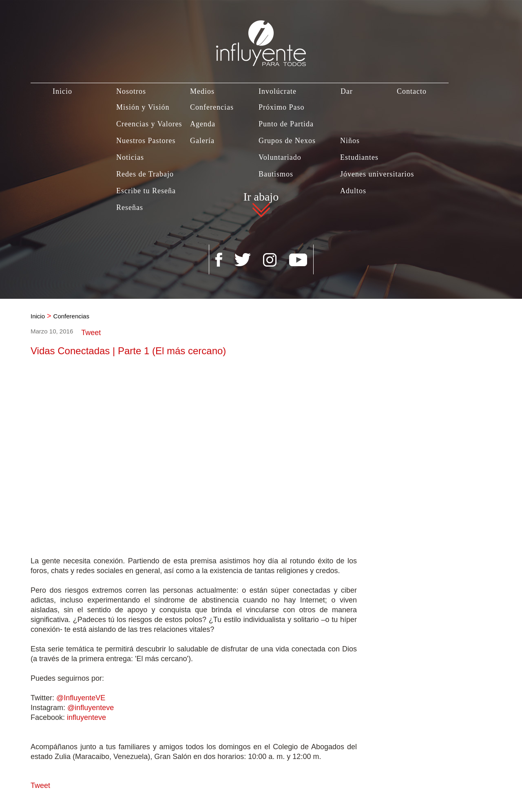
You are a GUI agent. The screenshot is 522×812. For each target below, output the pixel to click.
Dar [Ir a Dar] (347, 91)
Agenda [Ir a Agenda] (203, 124)
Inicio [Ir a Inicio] (62, 91)
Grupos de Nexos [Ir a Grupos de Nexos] (287, 141)
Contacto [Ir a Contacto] (412, 91)
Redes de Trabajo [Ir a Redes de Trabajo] (145, 174)
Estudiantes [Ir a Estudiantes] (359, 157)
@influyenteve (91, 708)
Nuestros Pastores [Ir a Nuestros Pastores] (146, 141)
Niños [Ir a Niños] (350, 141)
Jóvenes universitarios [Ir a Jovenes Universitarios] (377, 174)
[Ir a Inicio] (261, 33)
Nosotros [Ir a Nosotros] (131, 91)
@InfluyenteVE (81, 698)
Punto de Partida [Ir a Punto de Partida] (286, 124)
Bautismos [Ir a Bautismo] (276, 174)
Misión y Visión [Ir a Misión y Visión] (143, 107)
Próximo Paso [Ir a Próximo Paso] (282, 107)
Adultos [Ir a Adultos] (353, 191)
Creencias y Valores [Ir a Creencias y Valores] (149, 124)
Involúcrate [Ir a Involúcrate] (278, 91)
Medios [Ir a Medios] (202, 91)
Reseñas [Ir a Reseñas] (130, 207)
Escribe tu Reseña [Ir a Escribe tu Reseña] (146, 191)
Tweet (91, 333)
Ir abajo (261, 198)
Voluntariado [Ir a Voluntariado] (280, 157)
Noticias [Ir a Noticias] (130, 157)
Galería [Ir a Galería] (202, 141)
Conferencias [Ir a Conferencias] (212, 107)
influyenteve (86, 717)
